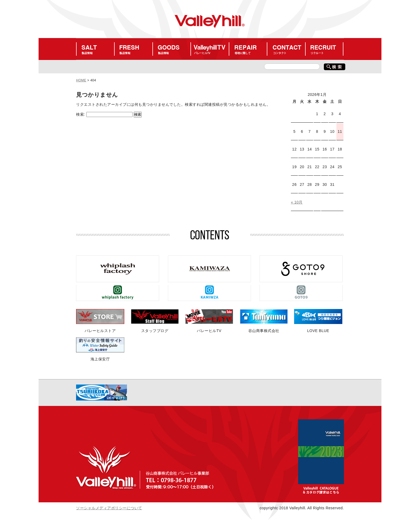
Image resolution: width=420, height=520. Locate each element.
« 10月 (297, 202)
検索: (80, 114)
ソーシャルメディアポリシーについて (109, 508)
